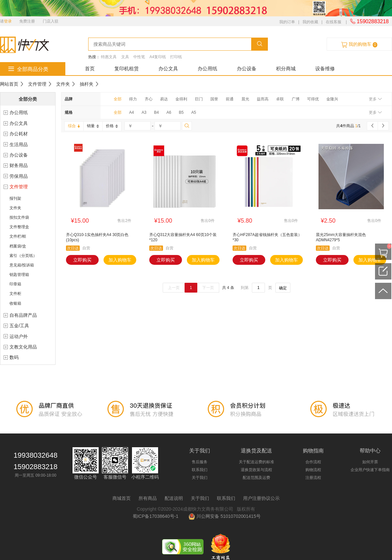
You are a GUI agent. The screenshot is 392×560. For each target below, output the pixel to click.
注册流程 (313, 478)
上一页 (174, 288)
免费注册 (27, 21)
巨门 (199, 99)
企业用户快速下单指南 (370, 470)
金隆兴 (332, 99)
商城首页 (122, 498)
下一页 (208, 288)
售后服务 (200, 462)
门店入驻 (51, 21)
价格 (112, 126)
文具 (125, 57)
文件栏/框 (18, 236)
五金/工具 (19, 326)
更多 (375, 99)
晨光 (245, 99)
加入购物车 (120, 260)
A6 (169, 112)
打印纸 (176, 57)
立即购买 (82, 260)
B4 (156, 112)
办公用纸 (207, 68)
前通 (230, 99)
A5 (194, 112)
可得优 (313, 99)
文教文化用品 (23, 347)
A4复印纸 (158, 57)
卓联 (280, 99)
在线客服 (334, 22)
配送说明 (174, 498)
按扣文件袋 (19, 217)
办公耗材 (19, 134)
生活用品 (19, 144)
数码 (14, 357)
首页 (90, 68)
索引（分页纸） (23, 256)
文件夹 (63, 84)
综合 (74, 126)
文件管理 (37, 84)
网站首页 (9, 84)
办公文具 (168, 68)
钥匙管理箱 (19, 275)
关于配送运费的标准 (256, 462)
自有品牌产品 (23, 315)
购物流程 (313, 470)
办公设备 (247, 68)
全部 (118, 99)
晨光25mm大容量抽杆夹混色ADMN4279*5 (341, 237)
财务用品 (19, 165)
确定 (283, 288)
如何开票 (370, 462)
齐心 (149, 99)
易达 (164, 99)
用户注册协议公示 (261, 498)
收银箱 (15, 303)
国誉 (214, 99)
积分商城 (286, 68)
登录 (8, 21)
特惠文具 (109, 57)
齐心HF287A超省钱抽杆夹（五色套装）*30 (267, 237)
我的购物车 (359, 44)
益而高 (263, 99)
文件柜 (15, 294)
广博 (296, 99)
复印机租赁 (127, 68)
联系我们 (200, 470)
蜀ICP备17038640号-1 (157, 516)
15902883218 (369, 21)
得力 (133, 99)
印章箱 (15, 284)
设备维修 (325, 68)
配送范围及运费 (256, 478)
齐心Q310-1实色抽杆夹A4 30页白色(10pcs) (97, 237)
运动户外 (19, 336)
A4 (131, 112)
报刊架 (15, 198)
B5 (181, 112)
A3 (144, 112)
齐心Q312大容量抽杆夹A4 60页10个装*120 (183, 237)
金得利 (181, 99)
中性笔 (139, 57)
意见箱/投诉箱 (22, 265)
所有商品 (148, 498)
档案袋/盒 (18, 246)
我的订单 (287, 22)
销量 (93, 126)
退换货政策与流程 (256, 470)
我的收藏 (310, 22)
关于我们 (200, 478)
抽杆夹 (87, 84)
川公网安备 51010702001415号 (225, 516)
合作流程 (313, 462)
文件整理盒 (19, 227)
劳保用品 (19, 176)
